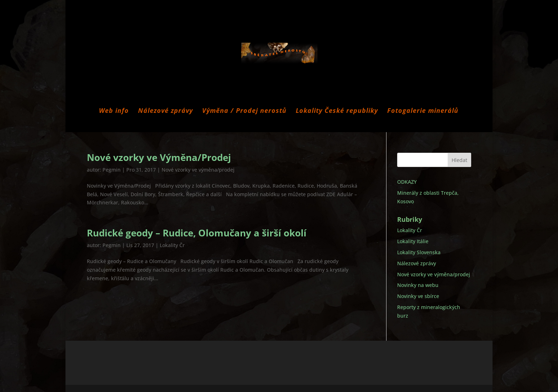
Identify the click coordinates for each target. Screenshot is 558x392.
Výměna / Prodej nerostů (244, 111)
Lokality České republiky (337, 111)
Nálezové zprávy (165, 111)
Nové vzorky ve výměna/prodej (198, 170)
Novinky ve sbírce (418, 296)
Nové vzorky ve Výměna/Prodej (159, 157)
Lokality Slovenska (419, 252)
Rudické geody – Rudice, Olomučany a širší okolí (197, 233)
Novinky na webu (418, 285)
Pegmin (112, 170)
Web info (114, 111)
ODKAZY (407, 182)
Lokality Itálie (413, 241)
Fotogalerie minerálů (423, 111)
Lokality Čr (172, 245)
